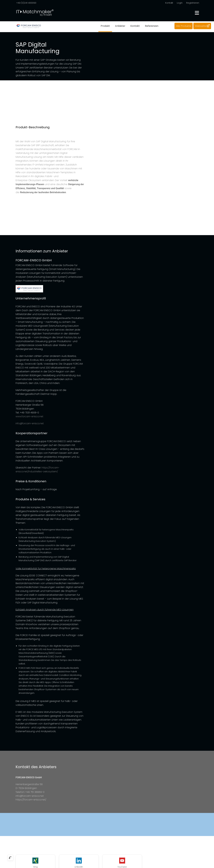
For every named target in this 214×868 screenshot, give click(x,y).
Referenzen (152, 26)
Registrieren (193, 3)
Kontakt (169, 3)
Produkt (105, 26)
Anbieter (120, 26)
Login (180, 3)
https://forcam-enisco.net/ (31, 800)
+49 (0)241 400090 (26, 3)
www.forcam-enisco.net (30, 416)
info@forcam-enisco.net (30, 423)
